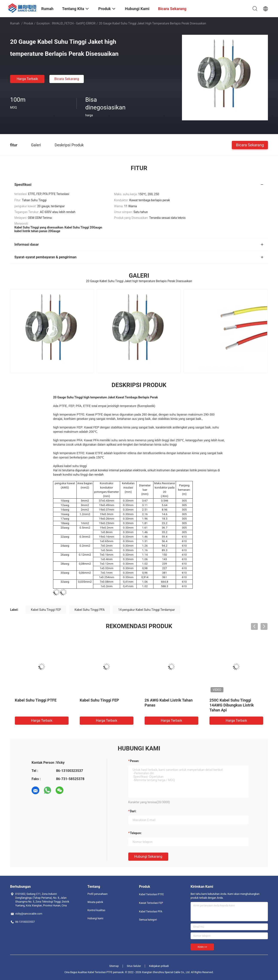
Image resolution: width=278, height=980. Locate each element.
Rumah (15, 23)
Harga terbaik (27, 79)
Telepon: (136, 833)
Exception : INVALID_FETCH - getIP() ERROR (66, 23)
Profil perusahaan (98, 894)
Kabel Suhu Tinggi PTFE (36, 700)
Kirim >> (202, 947)
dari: (133, 811)
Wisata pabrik (95, 902)
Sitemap (114, 966)
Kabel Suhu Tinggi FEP (46, 610)
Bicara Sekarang (67, 79)
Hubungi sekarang (148, 857)
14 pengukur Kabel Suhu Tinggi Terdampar (147, 610)
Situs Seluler (134, 966)
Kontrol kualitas (96, 910)
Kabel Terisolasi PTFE (151, 894)
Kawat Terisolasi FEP (151, 903)
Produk (28, 23)
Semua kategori (148, 920)
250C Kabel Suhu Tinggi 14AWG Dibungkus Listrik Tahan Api (232, 705)
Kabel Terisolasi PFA (151, 912)
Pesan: (135, 761)
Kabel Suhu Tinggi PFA (90, 610)
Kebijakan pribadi (159, 966)
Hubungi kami (95, 918)
